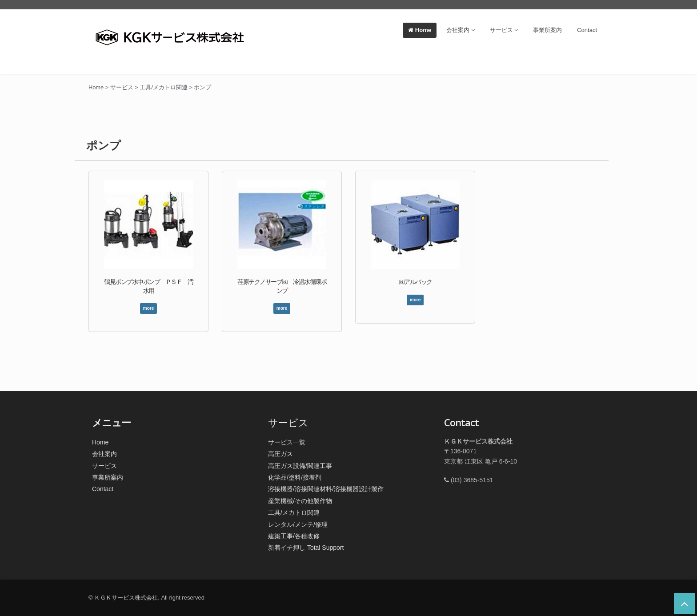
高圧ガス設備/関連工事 (300, 466)
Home (420, 30)
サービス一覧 (287, 442)
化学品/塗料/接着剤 (295, 477)
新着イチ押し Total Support (306, 548)
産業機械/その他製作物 (300, 501)
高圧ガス (280, 454)
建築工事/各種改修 (294, 536)
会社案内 (461, 30)
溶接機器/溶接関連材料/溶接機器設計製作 (326, 489)
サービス (504, 30)
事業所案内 (547, 30)
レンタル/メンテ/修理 (298, 524)
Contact (587, 30)
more (148, 308)
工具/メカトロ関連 (294, 512)
